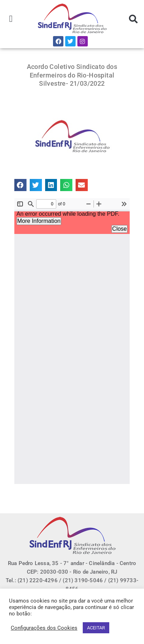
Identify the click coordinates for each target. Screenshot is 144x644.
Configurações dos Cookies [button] (44, 628)
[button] (11, 19)
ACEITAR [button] (96, 628)
